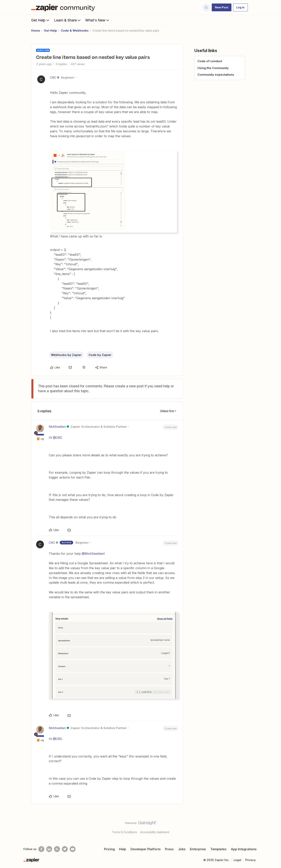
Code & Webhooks (75, 31)
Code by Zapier (100, 355)
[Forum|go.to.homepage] (64, 7)
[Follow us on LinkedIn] (49, 849)
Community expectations (216, 75)
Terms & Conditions (124, 832)
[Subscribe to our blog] (57, 849)
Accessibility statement (155, 832)
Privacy (250, 860)
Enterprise (198, 849)
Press (169, 849)
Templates (218, 849)
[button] (222, 7)
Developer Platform (146, 849)
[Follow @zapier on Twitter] (65, 849)
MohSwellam (57, 427)
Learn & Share (68, 20)
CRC (53, 77)
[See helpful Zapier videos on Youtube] (73, 849)
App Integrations (244, 849)
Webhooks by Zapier (66, 355)
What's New (98, 20)
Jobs (182, 849)
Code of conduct (210, 61)
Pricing (109, 849)
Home (36, 31)
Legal (237, 860)
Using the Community (213, 68)
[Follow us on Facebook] (41, 849)
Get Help (41, 20)
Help (123, 849)
